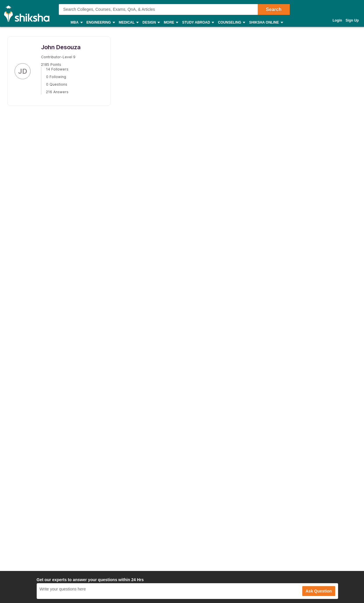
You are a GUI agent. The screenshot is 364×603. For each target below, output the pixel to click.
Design (151, 23)
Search (274, 9)
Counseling (231, 23)
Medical (129, 23)
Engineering (100, 23)
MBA (76, 23)
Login (337, 20)
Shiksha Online (266, 23)
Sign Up (352, 20)
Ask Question (319, 591)
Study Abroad (198, 23)
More (171, 23)
